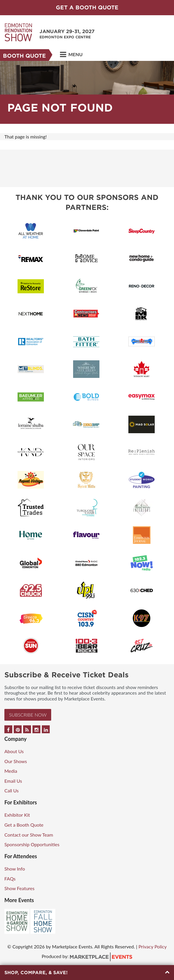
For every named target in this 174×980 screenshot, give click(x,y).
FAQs (10, 879)
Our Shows (16, 761)
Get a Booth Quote (24, 825)
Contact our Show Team (29, 835)
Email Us (13, 781)
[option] (87, 92)
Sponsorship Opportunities (32, 844)
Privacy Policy (153, 946)
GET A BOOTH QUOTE (87, 7)
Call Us (12, 790)
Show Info (15, 869)
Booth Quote (24, 56)
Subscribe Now (28, 715)
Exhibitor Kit (17, 815)
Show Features (19, 888)
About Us (14, 751)
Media (11, 771)
